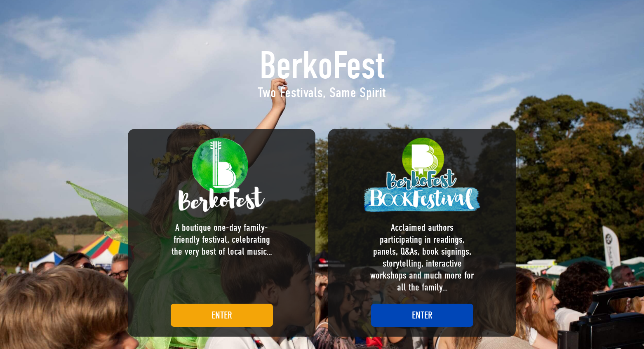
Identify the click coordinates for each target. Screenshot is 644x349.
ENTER (222, 315)
